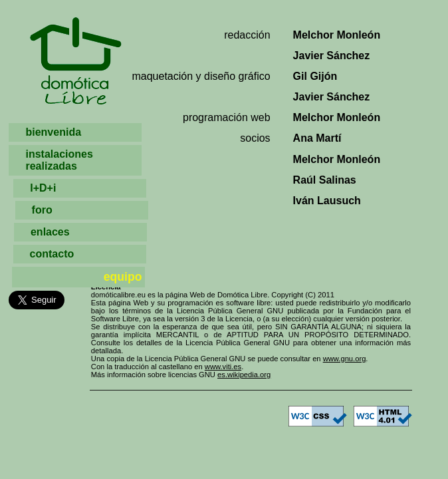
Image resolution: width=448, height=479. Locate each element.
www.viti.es (223, 367)
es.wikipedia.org (244, 375)
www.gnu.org (345, 359)
